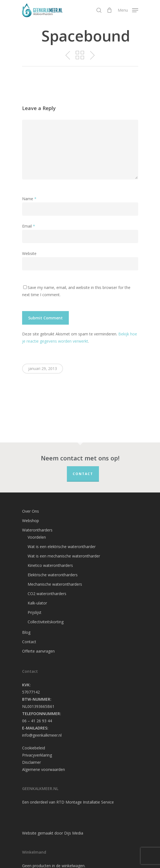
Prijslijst (35, 612)
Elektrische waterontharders (53, 575)
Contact (83, 474)
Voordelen (37, 537)
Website (29, 253)
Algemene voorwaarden (44, 769)
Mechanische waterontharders (55, 584)
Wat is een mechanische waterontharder (64, 556)
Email (29, 226)
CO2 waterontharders (47, 594)
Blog (26, 632)
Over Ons (31, 511)
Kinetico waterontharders (50, 565)
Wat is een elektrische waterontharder (62, 547)
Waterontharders (37, 530)
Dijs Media (74, 833)
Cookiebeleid (34, 748)
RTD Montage (69, 802)
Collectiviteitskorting (46, 622)
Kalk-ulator (37, 603)
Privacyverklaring (37, 755)
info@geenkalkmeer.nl (42, 735)
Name (29, 199)
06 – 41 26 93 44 (37, 721)
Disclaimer (32, 762)
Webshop (31, 521)
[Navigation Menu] (128, 10)
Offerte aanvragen (38, 651)
